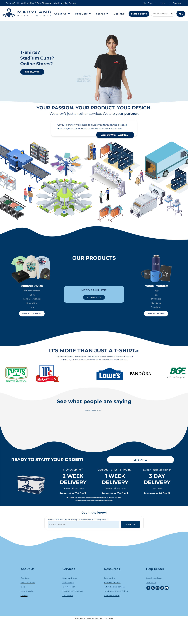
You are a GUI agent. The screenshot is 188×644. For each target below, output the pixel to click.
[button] (62, 14)
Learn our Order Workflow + (115, 135)
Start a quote (139, 14)
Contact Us (151, 582)
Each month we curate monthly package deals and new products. (78, 519)
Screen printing (70, 578)
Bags (156, 291)
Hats (32, 307)
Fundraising (110, 578)
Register (177, 3)
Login (162, 3)
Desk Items (156, 307)
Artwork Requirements (115, 587)
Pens (156, 295)
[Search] (172, 14)
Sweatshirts (32, 303)
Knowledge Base (154, 578)
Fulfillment (68, 596)
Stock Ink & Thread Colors (116, 591)
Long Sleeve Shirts (32, 299)
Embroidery (68, 582)
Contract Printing (112, 596)
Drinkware (156, 299)
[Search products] (163, 14)
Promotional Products (73, 591)
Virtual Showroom (32, 291)
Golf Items (156, 303)
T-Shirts (32, 295)
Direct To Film (69, 587)
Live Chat (148, 3)
